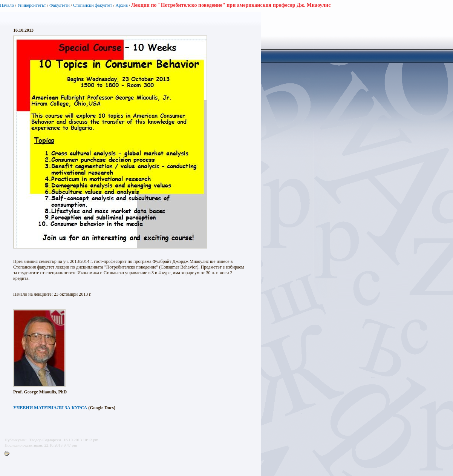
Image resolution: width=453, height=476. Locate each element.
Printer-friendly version (9, 454)
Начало (7, 5)
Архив (122, 5)
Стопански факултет (93, 5)
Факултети (60, 5)
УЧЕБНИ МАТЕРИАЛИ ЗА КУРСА (50, 408)
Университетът (32, 5)
